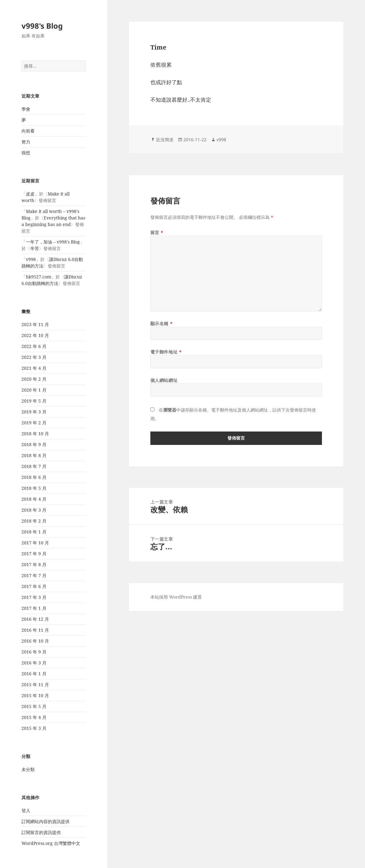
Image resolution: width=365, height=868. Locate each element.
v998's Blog (42, 26)
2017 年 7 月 (34, 575)
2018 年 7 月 (34, 466)
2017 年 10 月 (35, 543)
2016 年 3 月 (34, 663)
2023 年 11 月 (35, 324)
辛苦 (35, 248)
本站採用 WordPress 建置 (176, 597)
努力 (26, 142)
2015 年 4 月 (34, 717)
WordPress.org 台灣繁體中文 (51, 843)
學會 (26, 109)
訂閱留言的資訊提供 (41, 832)
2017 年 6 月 (34, 586)
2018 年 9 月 (34, 444)
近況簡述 (165, 140)
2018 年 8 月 (34, 455)
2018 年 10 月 (35, 434)
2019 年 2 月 (34, 423)
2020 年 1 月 (34, 390)
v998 (31, 259)
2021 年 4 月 (34, 368)
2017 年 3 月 (34, 597)
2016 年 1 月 (34, 674)
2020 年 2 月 (34, 379)
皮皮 (30, 194)
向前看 (28, 131)
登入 (26, 810)
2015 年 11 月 (35, 685)
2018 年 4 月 (34, 499)
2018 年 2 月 (34, 521)
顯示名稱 (161, 323)
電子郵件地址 (166, 352)
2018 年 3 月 (34, 510)
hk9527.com (39, 277)
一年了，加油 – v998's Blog (53, 242)
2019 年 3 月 (34, 412)
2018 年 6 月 (34, 477)
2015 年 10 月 (35, 695)
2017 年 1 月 (34, 608)
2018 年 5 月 (34, 488)
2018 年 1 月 (34, 532)
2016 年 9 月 (34, 652)
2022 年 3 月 (34, 357)
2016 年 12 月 (35, 619)
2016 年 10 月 (35, 641)
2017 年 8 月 (34, 564)
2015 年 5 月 (34, 706)
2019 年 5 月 (34, 401)
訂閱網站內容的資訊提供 (46, 821)
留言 (157, 232)
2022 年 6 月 (34, 346)
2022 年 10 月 (35, 335)
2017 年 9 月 (34, 554)
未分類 (28, 769)
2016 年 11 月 (35, 630)
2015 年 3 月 (34, 728)
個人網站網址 (164, 380)
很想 (26, 153)
